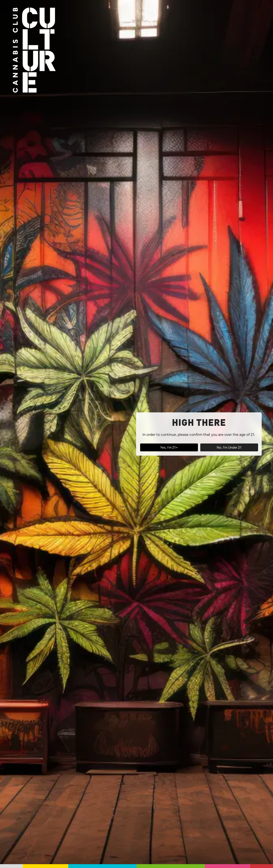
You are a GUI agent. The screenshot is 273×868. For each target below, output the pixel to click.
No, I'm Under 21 (229, 447)
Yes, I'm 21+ (169, 447)
